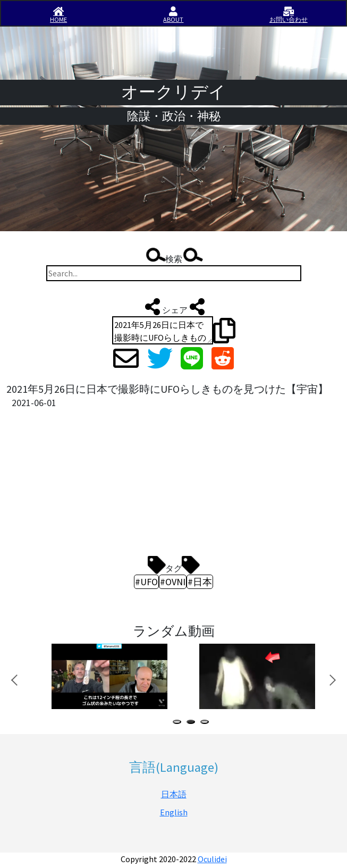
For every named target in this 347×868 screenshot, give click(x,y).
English (174, 812)
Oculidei (212, 859)
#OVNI (173, 582)
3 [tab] (207, 723)
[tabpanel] (108, 676)
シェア (174, 307)
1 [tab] (179, 723)
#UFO (146, 582)
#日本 (200, 582)
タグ (174, 565)
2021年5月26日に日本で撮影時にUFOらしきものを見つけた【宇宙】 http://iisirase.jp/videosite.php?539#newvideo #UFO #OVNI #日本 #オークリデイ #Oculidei (163, 330)
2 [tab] (193, 723)
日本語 (174, 794)
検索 (174, 256)
